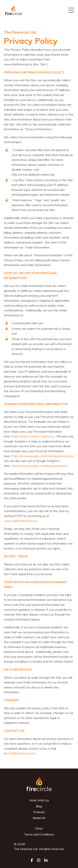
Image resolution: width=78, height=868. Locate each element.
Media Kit (39, 818)
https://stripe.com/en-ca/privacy (33, 436)
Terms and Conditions (39, 834)
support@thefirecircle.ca (20, 521)
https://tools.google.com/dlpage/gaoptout (39, 466)
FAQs (39, 828)
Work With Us (39, 800)
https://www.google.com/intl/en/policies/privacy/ (44, 456)
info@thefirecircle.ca (21, 753)
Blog (39, 806)
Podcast (39, 812)
